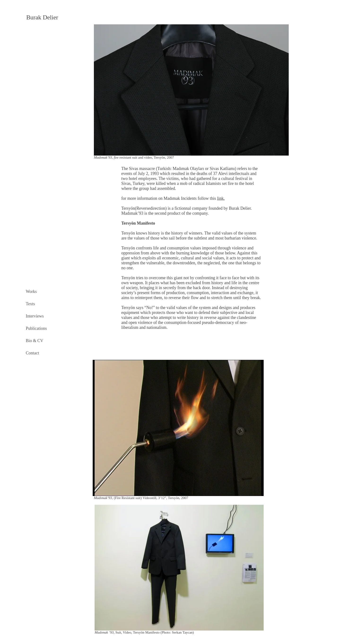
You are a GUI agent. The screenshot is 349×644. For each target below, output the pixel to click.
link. (221, 198)
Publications (36, 328)
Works (31, 292)
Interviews (35, 316)
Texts (30, 304)
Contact (32, 353)
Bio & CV (35, 341)
